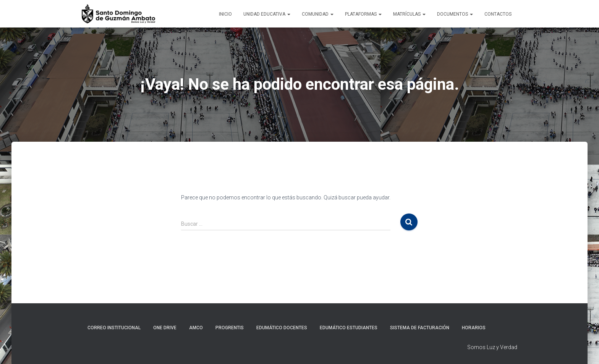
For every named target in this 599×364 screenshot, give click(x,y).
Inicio (225, 14)
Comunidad (318, 14)
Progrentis (230, 328)
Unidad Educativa (267, 14)
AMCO (196, 328)
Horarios (474, 328)
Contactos (498, 14)
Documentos (455, 14)
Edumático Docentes (282, 328)
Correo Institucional (114, 328)
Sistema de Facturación (420, 328)
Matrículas (409, 14)
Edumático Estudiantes (349, 328)
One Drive (165, 328)
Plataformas (363, 14)
